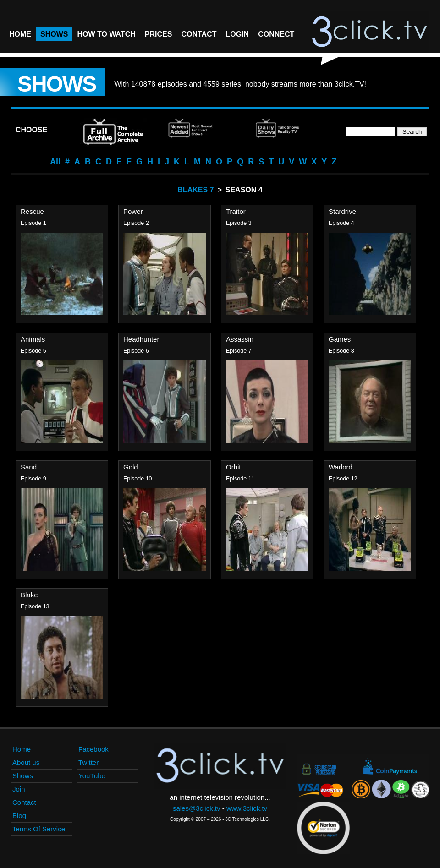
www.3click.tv (247, 808)
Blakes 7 (195, 190)
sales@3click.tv (197, 808)
